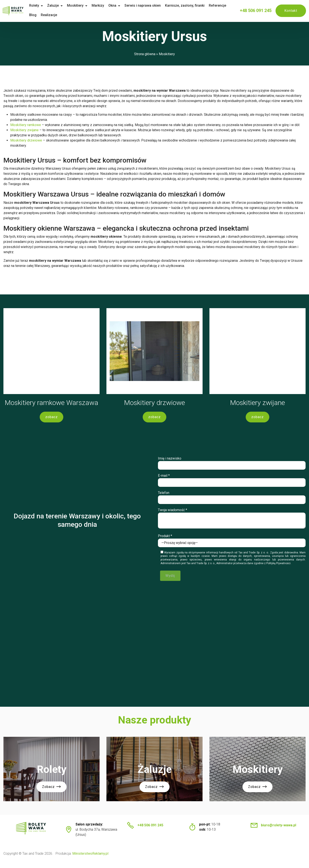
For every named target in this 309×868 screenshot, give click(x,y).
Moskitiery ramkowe (26, 125)
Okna (120, 5)
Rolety (41, 5)
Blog (40, 15)
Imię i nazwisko (232, 464)
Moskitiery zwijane (24, 130)
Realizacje (56, 15)
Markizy (105, 5)
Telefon (232, 499)
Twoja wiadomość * (232, 520)
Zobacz (51, 792)
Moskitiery (83, 5)
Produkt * (232, 542)
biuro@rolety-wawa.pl (279, 830)
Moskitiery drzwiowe (26, 140)
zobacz (51, 418)
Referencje (225, 5)
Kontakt (291, 11)
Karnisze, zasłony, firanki (192, 5)
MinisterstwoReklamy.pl (90, 858)
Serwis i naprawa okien (150, 5)
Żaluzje (60, 5)
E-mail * (232, 482)
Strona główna (145, 54)
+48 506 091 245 (256, 11)
